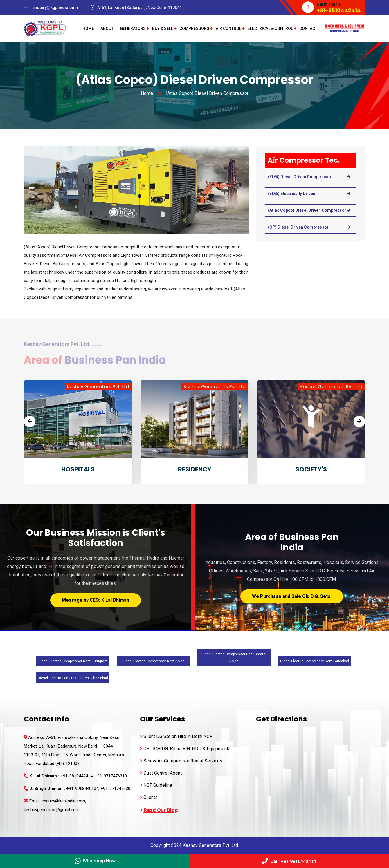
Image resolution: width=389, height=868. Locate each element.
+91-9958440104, (83, 789)
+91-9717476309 (117, 789)
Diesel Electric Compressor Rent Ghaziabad (73, 678)
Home (88, 28)
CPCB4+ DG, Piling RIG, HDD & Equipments (185, 749)
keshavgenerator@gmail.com (52, 810)
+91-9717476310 (111, 776)
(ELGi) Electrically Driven (292, 194)
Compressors (194, 28)
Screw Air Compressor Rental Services (181, 761)
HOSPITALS (78, 469)
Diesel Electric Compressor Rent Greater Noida (234, 658)
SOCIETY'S (311, 469)
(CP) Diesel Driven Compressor (298, 227)
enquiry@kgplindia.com (55, 8)
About (107, 28)
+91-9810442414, (78, 776)
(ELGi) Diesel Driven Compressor (300, 177)
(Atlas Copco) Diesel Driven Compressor (307, 210)
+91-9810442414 (339, 10)
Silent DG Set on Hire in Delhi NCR (176, 736)
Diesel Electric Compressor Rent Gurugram (73, 661)
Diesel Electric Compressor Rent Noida (153, 661)
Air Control (228, 28)
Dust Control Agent (161, 773)
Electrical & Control (270, 28)
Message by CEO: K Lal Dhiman (96, 600)
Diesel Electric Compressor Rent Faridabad (315, 661)
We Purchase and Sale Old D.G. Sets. (292, 596)
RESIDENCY (195, 469)
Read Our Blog (159, 810)
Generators (133, 28)
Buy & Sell (163, 28)
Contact (308, 28)
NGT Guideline (156, 785)
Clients (149, 797)
